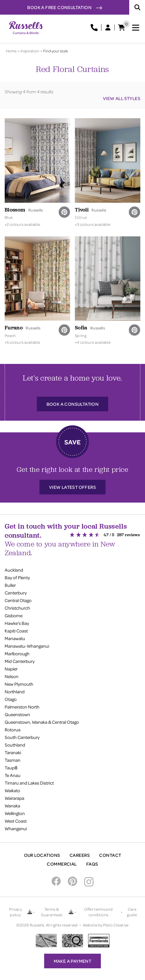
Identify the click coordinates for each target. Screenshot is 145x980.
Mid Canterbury (20, 661)
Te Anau (13, 775)
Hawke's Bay (17, 623)
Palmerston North (22, 707)
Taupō (11, 768)
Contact (110, 855)
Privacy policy (15, 912)
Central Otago (18, 600)
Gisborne (14, 615)
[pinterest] (64, 212)
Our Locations (42, 855)
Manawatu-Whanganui (27, 646)
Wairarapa (14, 798)
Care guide (132, 912)
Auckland (14, 570)
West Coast (16, 821)
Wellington (15, 813)
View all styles (122, 98)
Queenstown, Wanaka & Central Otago (42, 722)
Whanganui (16, 828)
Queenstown (17, 714)
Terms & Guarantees (52, 912)
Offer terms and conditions (98, 912)
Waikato (12, 790)
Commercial (62, 864)
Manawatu (15, 638)
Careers (80, 855)
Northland (15, 692)
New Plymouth (19, 684)
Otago (11, 699)
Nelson (12, 676)
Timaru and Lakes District (29, 783)
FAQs (92, 864)
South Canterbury (22, 737)
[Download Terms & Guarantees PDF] (71, 912)
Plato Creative (116, 925)
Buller (10, 585)
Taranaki (13, 752)
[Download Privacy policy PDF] (30, 912)
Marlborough (17, 654)
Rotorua (13, 730)
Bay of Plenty (17, 577)
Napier (11, 669)
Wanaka (12, 806)
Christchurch (17, 608)
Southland (15, 745)
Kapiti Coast (16, 631)
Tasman (13, 760)
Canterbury (16, 593)
